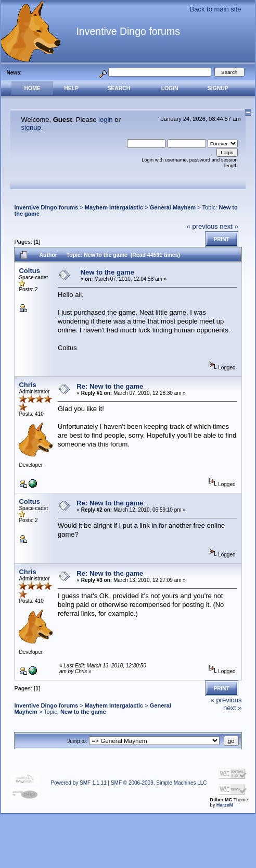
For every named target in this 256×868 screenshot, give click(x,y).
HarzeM (225, 805)
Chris (27, 385)
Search (119, 88)
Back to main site (216, 9)
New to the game (107, 272)
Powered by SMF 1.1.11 (78, 783)
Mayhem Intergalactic (114, 207)
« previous (202, 226)
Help (71, 88)
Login (170, 88)
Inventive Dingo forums (46, 207)
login (105, 120)
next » (229, 226)
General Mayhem (173, 207)
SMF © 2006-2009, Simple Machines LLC (159, 783)
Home (33, 88)
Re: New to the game (110, 386)
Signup (218, 88)
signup (31, 127)
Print (222, 239)
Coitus (29, 271)
